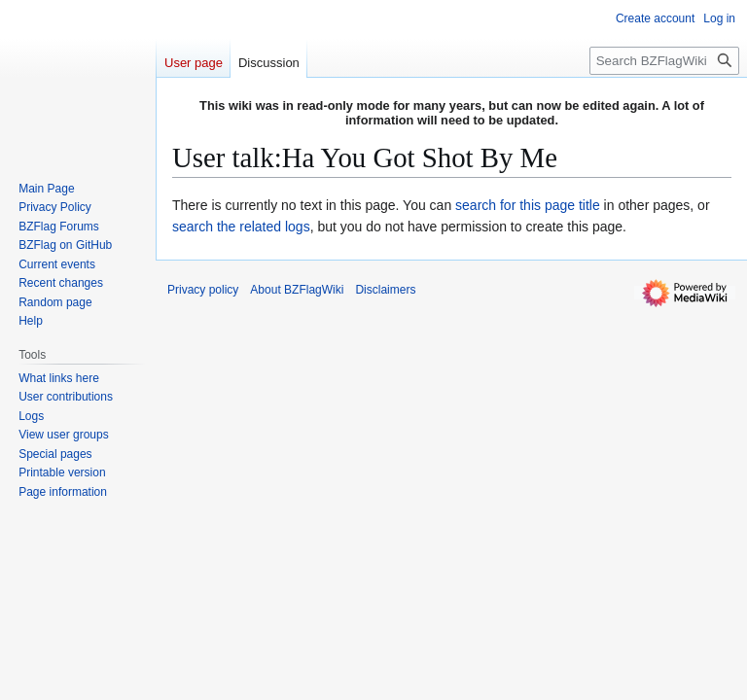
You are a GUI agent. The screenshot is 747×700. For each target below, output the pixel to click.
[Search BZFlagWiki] (664, 61)
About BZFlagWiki (297, 290)
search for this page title (528, 205)
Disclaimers (385, 290)
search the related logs (241, 227)
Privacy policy (203, 290)
